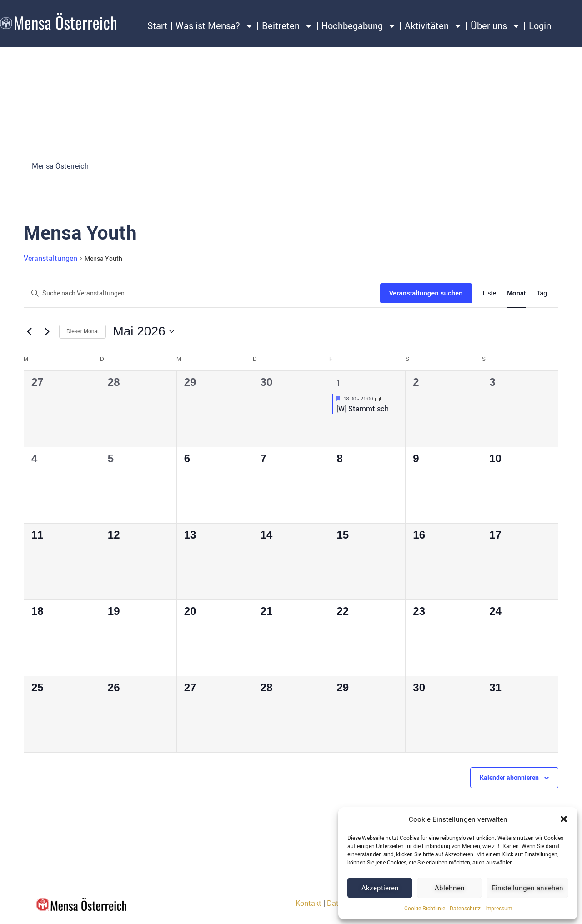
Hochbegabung (359, 26)
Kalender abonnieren (509, 777)
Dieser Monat (83, 331)
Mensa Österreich (60, 166)
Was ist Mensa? (215, 26)
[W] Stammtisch (363, 409)
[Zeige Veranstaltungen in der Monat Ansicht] (516, 293)
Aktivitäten (434, 26)
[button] (564, 819)
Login (540, 26)
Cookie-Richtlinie (425, 908)
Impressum (499, 908)
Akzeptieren (380, 888)
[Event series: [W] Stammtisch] (378, 399)
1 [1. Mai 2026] (339, 383)
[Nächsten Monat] (47, 331)
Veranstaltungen (50, 258)
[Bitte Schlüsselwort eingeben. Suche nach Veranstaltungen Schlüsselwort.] (202, 293)
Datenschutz (465, 908)
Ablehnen (450, 888)
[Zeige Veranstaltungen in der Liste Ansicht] (490, 293)
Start (157, 26)
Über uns (496, 26)
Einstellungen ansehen (527, 888)
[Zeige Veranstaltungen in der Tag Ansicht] (542, 293)
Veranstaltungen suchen (426, 293)
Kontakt (309, 903)
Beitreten (288, 26)
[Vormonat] (29, 331)
